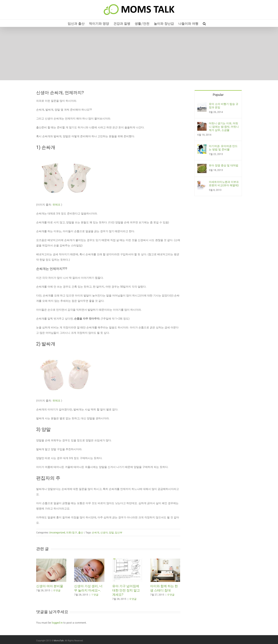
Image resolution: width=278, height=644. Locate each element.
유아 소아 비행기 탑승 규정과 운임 (224, 106)
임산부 (119, 533)
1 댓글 (95, 595)
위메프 (56, 205)
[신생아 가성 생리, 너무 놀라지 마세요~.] (89, 560)
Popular (218, 95)
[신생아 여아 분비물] (51, 560)
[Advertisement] (139, 54)
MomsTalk (59, 641)
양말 (111, 533)
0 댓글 (57, 590)
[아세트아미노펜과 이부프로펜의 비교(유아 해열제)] (202, 183)
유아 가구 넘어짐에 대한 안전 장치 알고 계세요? (126, 590)
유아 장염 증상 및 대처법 (224, 165)
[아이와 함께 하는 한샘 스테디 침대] (165, 560)
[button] (204, 23)
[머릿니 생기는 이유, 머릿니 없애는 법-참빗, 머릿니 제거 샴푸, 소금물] (202, 124)
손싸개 (96, 533)
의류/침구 (72, 533)
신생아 (104, 533)
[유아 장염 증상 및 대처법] (202, 167)
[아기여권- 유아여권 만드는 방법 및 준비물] (202, 147)
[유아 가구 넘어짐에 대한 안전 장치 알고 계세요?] (127, 560)
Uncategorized (57, 533)
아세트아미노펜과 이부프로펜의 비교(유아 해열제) (224, 184)
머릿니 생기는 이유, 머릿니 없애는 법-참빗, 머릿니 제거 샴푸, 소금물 (224, 127)
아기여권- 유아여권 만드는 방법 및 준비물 (223, 148)
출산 (81, 533)
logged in (57, 623)
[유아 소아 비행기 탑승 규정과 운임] (202, 105)
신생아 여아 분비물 (50, 586)
